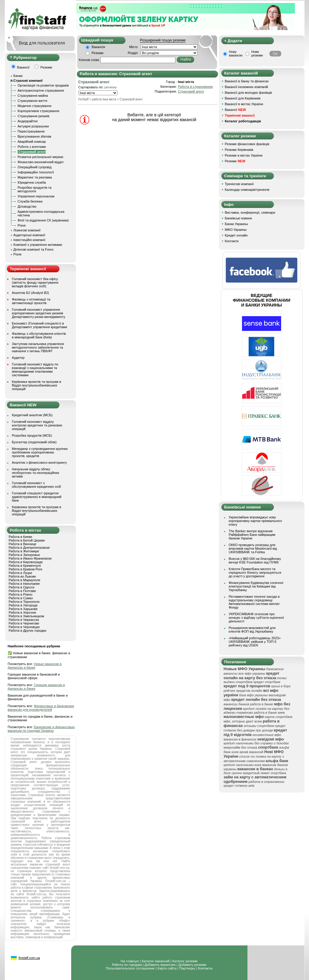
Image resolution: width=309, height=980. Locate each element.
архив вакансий (251, 752)
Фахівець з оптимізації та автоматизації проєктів (31, 301)
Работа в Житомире (24, 551)
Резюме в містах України (244, 155)
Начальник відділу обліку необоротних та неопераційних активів (36, 473)
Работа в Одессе (22, 587)
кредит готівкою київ (239, 786)
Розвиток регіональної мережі (41, 157)
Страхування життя (33, 101)
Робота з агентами (32, 147)
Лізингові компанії (27, 230)
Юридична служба (32, 182)
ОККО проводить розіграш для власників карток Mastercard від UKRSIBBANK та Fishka (253, 548)
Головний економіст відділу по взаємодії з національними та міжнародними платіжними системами (35, 370)
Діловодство (27, 206)
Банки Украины (236, 224)
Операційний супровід (35, 167)
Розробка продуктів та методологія (35, 189)
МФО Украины (236, 230)
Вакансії (235, 110)
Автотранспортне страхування (41, 90)
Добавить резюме (192, 965)
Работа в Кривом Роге (26, 569)
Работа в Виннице (23, 544)
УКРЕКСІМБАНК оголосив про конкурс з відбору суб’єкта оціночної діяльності (256, 618)
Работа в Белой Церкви (27, 540)
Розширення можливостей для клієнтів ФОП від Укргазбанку (252, 630)
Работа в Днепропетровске (29, 548)
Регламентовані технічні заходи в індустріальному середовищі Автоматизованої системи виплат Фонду (254, 602)
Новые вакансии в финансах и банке (35, 666)
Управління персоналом (36, 196)
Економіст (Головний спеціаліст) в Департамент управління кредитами (40, 325)
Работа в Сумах (21, 598)
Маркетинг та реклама (35, 177)
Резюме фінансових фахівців (247, 144)
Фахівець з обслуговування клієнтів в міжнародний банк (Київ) (39, 335)
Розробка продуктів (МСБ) (32, 435)
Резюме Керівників (239, 150)
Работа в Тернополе (24, 602)
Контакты (205, 968)
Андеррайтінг (28, 121)
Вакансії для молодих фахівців (248, 93)
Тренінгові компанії (239, 184)
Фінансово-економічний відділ (41, 162)
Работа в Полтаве (22, 591)
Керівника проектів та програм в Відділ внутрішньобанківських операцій (37, 385)
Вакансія (98, 47)
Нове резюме (257, 53)
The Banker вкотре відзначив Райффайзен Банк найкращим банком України (252, 535)
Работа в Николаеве (24, 584)
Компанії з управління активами (38, 245)
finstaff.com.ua (29, 958)
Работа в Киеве (21, 537)
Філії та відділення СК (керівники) (43, 220)
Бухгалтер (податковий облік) (34, 442)
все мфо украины (252, 673)
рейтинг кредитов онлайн (243, 691)
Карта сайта (167, 968)
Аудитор (18, 358)
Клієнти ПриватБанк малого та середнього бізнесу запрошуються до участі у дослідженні (255, 572)
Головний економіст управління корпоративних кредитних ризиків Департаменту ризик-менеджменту (39, 313)
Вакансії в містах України (244, 104)
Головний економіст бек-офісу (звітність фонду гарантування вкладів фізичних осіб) (35, 282)
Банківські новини (238, 218)
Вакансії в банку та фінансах (247, 81)
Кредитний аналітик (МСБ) (32, 415)
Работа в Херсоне (23, 612)
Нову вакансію (236, 53)
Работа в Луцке (20, 573)
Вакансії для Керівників (243, 98)
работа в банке (262, 704)
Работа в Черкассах (24, 620)
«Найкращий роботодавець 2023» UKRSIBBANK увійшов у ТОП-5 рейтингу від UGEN (255, 642)
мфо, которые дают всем (243, 721)
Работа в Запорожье (24, 555)
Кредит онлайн (236, 235)
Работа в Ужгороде (23, 605)
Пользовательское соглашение (130, 968)
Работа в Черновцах (24, 627)
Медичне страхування (35, 106)
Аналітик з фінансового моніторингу (39, 463)
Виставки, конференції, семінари (250, 212)
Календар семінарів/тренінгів (247, 190)
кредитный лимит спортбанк (265, 773)
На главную (130, 961)
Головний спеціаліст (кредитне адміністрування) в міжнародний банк (37, 497)
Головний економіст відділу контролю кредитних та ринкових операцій (37, 425)
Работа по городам (127, 965)
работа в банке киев (269, 713)
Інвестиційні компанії (29, 240)
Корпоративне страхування (39, 111)
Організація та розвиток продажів (43, 85)
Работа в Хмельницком (26, 616)
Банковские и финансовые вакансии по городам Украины (41, 729)
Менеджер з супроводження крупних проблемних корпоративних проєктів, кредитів (40, 452)
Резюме (98, 53)
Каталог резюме (185, 961)
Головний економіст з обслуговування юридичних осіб (37, 485)
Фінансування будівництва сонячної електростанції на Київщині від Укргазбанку (256, 586)
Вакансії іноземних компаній (247, 87)
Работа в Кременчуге (25, 566)
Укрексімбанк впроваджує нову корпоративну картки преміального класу (256, 521)
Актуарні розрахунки (33, 126)
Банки (18, 76)
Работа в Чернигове (24, 623)
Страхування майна (33, 96)
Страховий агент (191, 91)
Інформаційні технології (36, 172)
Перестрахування (31, 131)
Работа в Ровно (21, 594)
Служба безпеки (30, 201)
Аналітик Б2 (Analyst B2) (31, 293)
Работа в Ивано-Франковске (30, 558)
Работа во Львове (22, 576)
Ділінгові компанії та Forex (34, 249)
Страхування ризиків (34, 116)
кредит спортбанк (267, 682)
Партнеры (187, 968)
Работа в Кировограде (26, 562)
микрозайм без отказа (241, 747)
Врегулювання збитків (35, 136)
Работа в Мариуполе (25, 580)
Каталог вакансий (156, 961)
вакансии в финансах (240, 739)
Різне (22, 225)
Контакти (232, 241)
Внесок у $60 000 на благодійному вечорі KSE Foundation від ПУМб (255, 560)
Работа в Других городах (28, 630)
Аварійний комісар (32, 142)
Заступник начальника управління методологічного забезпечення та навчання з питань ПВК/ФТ (38, 347)
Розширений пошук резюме (163, 40)
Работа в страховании (195, 87)
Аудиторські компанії (29, 235)
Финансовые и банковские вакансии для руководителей (41, 708)
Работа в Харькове (23, 609)
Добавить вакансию (160, 965)
